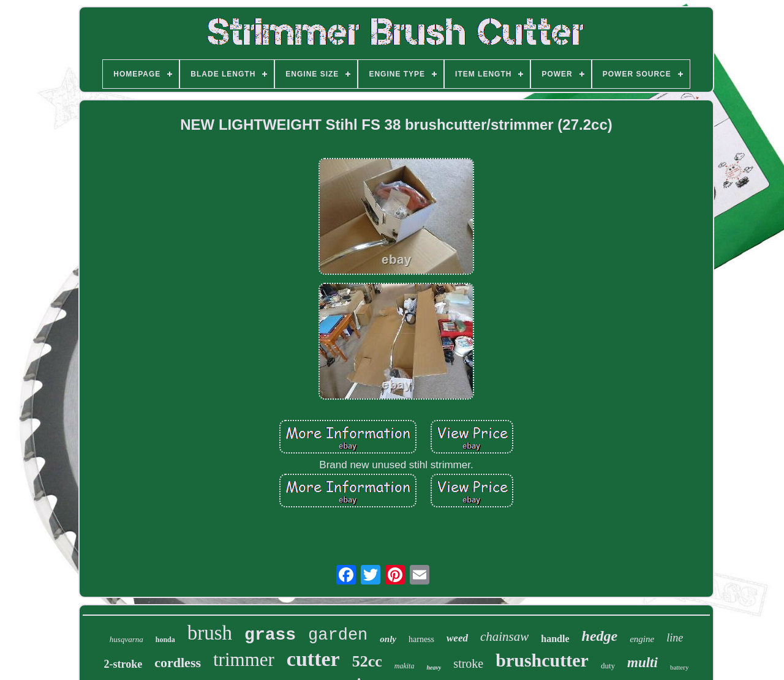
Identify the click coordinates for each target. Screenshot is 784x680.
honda (165, 640)
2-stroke (123, 664)
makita (405, 666)
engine (642, 639)
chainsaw (504, 637)
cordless (178, 663)
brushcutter (542, 660)
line (675, 638)
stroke (468, 663)
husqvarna (126, 639)
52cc (367, 661)
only (388, 639)
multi (643, 663)
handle (555, 639)
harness (421, 639)
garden (338, 635)
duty (608, 666)
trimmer (244, 659)
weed (457, 638)
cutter (313, 659)
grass (270, 635)
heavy (434, 667)
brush (210, 633)
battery (680, 667)
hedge (600, 636)
